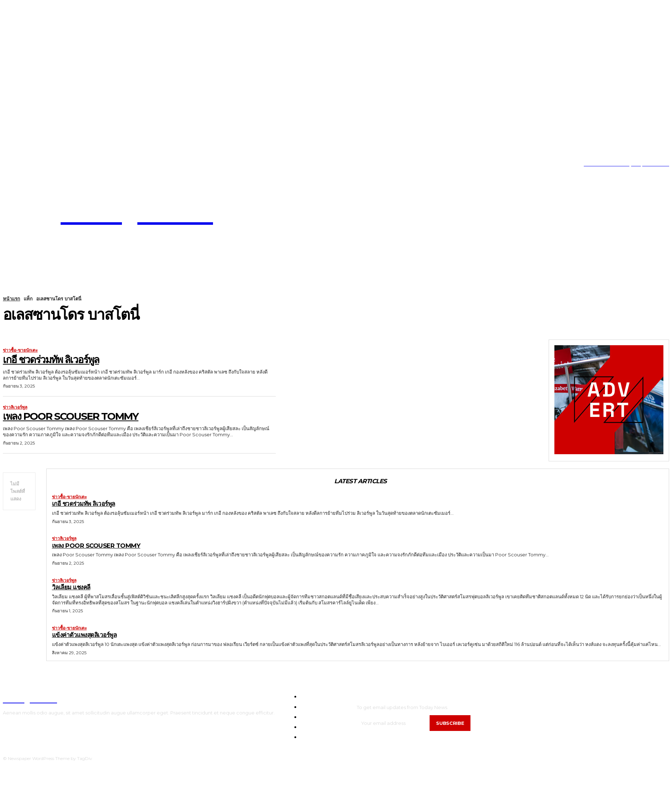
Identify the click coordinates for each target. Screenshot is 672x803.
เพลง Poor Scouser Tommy (71, 416)
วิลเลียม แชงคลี (71, 587)
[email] (393, 723)
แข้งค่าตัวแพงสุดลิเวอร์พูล (84, 635)
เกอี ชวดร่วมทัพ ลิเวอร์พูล (51, 360)
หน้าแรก (11, 299)
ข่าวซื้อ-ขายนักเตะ (20, 350)
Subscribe (450, 723)
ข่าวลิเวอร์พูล (15, 407)
